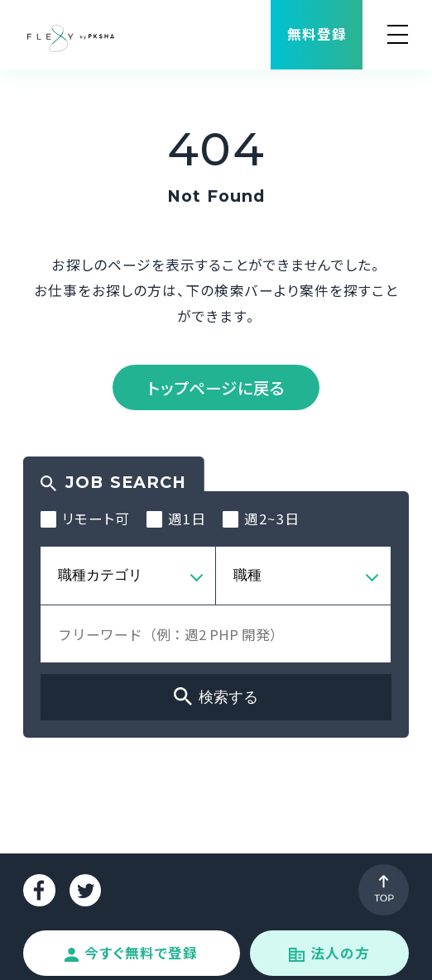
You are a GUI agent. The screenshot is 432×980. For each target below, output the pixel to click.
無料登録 (317, 34)
